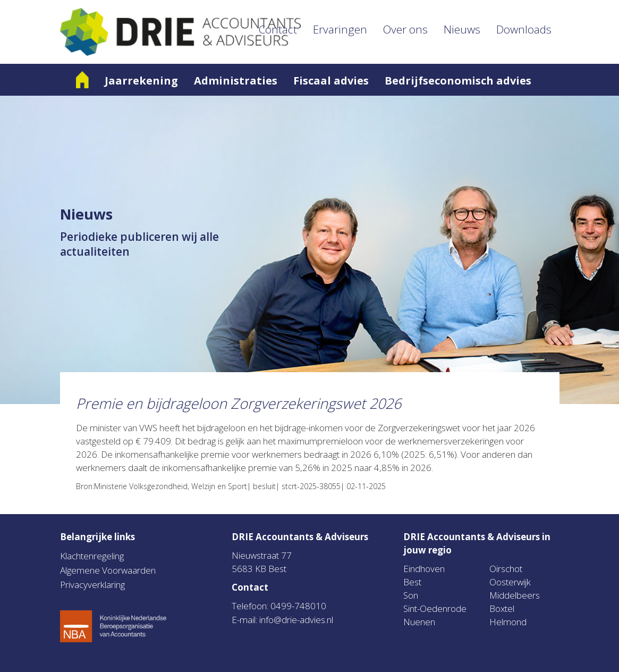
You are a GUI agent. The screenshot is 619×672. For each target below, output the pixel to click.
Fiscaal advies (331, 81)
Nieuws (462, 29)
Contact (278, 29)
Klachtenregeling (92, 556)
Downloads (524, 29)
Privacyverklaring (92, 585)
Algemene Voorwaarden (108, 570)
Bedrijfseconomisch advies (458, 81)
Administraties (236, 81)
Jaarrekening (141, 81)
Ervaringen (340, 29)
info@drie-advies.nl (296, 620)
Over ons (405, 29)
